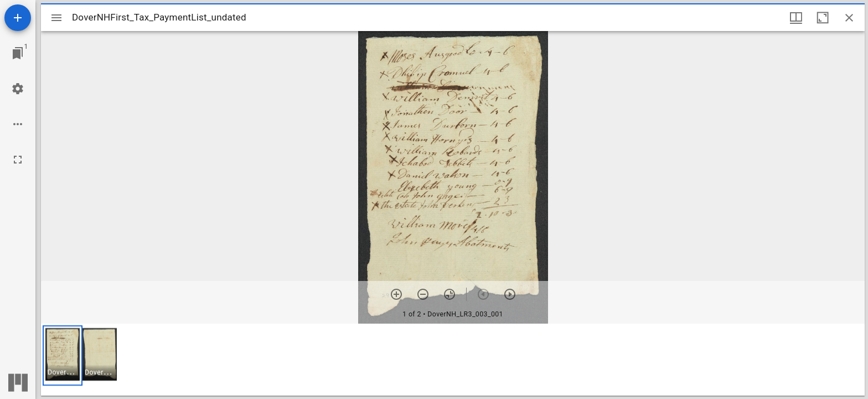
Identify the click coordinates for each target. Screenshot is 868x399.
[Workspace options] (18, 124)
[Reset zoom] (449, 294)
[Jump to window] (18, 53)
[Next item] (510, 294)
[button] (63, 355)
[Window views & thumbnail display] (796, 18)
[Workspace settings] (18, 89)
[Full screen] (18, 160)
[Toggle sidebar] (56, 18)
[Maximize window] (823, 18)
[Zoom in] (396, 294)
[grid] (453, 360)
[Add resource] (18, 18)
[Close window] (849, 18)
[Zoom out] (423, 294)
